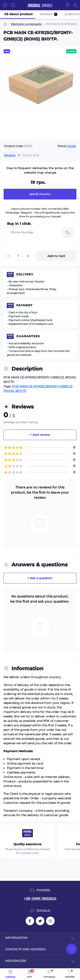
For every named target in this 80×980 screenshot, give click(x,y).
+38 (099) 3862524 (40, 899)
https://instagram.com (50, 921)
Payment (24, 305)
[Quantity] (18, 256)
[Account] (75, 5)
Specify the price (40, 194)
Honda (71, 146)
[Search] (13, 5)
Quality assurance (27, 844)
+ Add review (40, 435)
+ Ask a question (40, 578)
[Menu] (6, 5)
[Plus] (28, 256)
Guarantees (28, 336)
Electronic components (26, 24)
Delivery (25, 274)
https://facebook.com (30, 921)
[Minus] (9, 256)
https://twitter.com (40, 921)
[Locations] (68, 5)
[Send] (68, 232)
